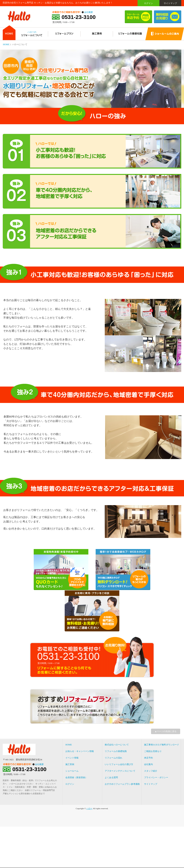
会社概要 (89, 12)
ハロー (89, 808)
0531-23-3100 (79, 17)
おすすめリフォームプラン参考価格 (122, 784)
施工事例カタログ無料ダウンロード (162, 745)
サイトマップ (170, 3)
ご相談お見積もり (153, 751)
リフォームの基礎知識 (116, 751)
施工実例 (70, 764)
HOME (6, 44)
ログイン (148, 3)
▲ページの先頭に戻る (166, 731)
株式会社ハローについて (117, 745)
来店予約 (148, 758)
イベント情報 (72, 758)
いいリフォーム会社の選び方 (119, 764)
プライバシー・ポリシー (156, 777)
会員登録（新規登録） (76, 777)
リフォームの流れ (113, 758)
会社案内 (148, 764)
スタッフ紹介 (151, 771)
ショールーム (72, 771)
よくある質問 (111, 777)
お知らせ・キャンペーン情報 (80, 751)
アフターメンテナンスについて (120, 771)
